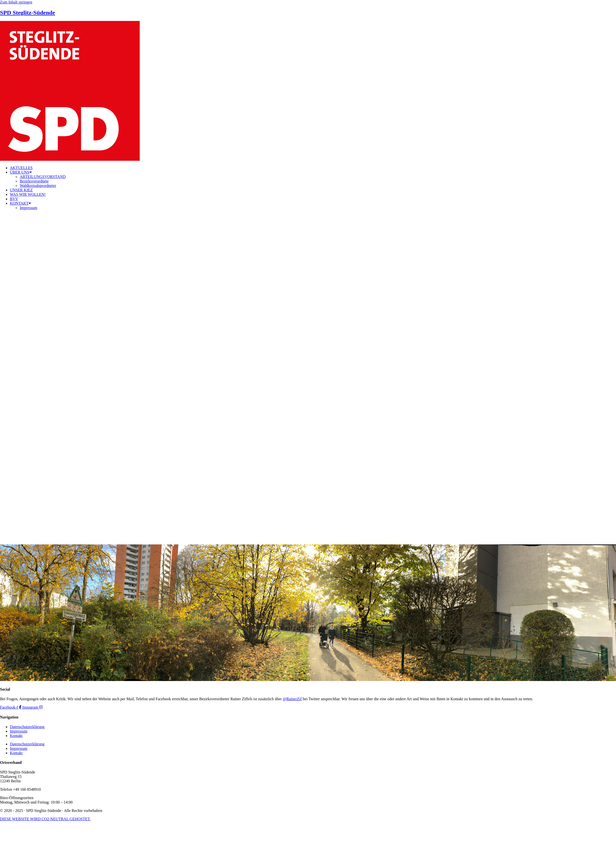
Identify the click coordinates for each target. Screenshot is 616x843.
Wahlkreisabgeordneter (38, 186)
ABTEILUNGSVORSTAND (43, 177)
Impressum (28, 208)
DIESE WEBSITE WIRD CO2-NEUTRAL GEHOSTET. (45, 819)
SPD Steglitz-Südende (27, 13)
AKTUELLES (21, 168)
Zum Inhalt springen (16, 2)
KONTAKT (20, 203)
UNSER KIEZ (21, 190)
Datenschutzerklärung (27, 727)
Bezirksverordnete (34, 181)
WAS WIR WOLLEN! (28, 194)
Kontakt (16, 736)
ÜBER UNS (21, 172)
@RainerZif (292, 699)
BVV (14, 199)
